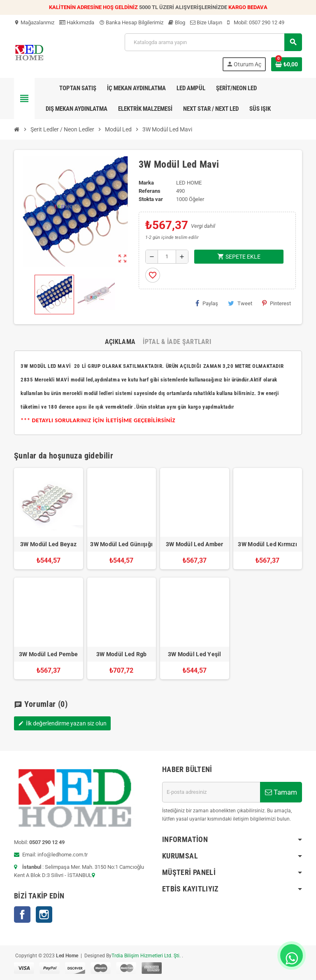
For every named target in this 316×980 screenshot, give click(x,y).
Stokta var (151, 199)
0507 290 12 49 (267, 22)
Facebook (22, 915)
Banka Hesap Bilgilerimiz (131, 22)
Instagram (44, 915)
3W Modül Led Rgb (121, 654)
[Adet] (167, 257)
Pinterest (276, 303)
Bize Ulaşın (206, 22)
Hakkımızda (77, 22)
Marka (146, 183)
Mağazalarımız (34, 22)
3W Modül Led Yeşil (195, 654)
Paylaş (207, 303)
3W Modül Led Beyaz (48, 544)
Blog (177, 22)
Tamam (281, 792)
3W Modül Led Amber (195, 544)
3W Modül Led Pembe (48, 654)
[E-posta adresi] (211, 792)
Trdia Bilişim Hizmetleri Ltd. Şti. (147, 956)
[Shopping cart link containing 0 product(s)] (287, 64)
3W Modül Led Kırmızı (267, 544)
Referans (150, 191)
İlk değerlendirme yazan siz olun (62, 723)
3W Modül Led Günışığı (121, 544)
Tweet (240, 303)
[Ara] (213, 42)
